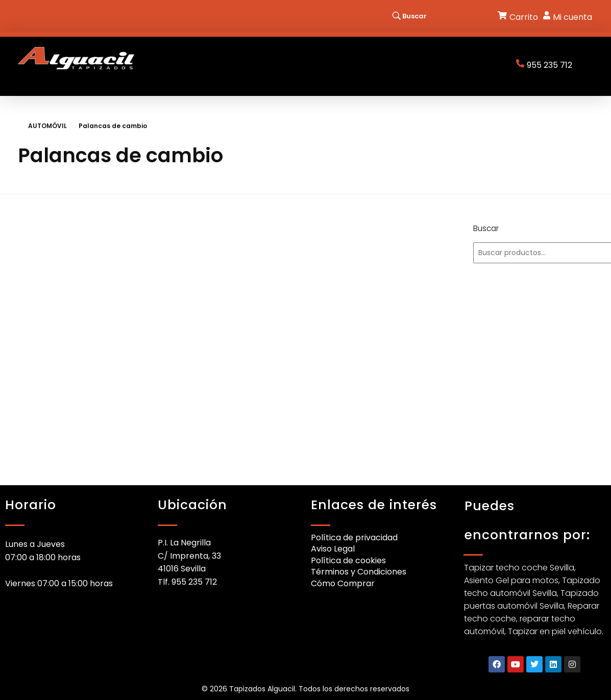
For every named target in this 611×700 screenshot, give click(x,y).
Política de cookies (348, 560)
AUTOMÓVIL (47, 126)
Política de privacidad (354, 537)
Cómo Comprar (343, 583)
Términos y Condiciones (359, 572)
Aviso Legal (333, 549)
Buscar (486, 228)
